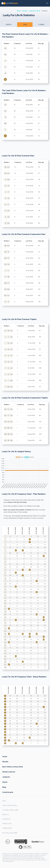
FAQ (4, 801)
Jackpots (6, 777)
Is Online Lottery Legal (10, 810)
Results (25, 11)
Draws (5, 782)
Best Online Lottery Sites (13, 767)
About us (6, 814)
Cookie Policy (7, 828)
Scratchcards (8, 792)
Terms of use (7, 823)
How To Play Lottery (10, 805)
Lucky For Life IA (35, 11)
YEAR (25, 25)
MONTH (9, 25)
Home (19, 11)
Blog (4, 787)
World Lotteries (9, 772)
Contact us (6, 819)
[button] (47, 3)
